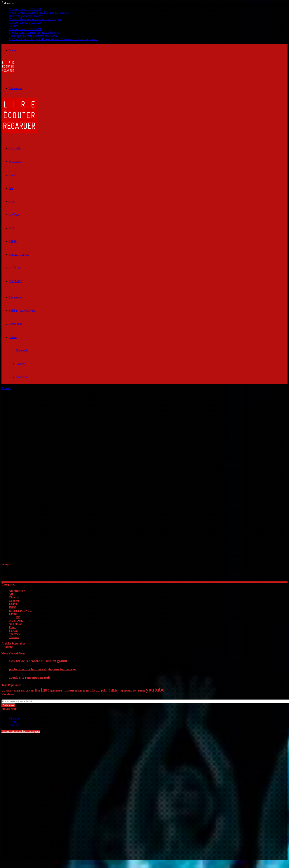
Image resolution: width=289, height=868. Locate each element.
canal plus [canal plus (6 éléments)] (20, 691)
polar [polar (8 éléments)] (104, 691)
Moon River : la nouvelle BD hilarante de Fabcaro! (39, 13)
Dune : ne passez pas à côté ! (26, 16)
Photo (13, 627)
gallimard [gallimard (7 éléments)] (56, 691)
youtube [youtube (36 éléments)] (155, 690)
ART (12, 228)
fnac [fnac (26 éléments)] (45, 690)
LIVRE (13, 175)
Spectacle (15, 634)
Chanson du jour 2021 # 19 (25, 29)
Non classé (15, 624)
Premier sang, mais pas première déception (34, 33)
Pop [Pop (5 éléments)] (122, 691)
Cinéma (14, 215)
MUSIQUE (15, 162)
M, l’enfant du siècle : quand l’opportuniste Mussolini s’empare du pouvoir (53, 39)
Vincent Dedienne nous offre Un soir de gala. (35, 19)
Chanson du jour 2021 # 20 (25, 9)
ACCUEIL (15, 148)
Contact (15, 281)
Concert (14, 601)
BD (11, 188)
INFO (12, 202)
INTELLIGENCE (19, 255)
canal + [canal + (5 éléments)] (10, 691)
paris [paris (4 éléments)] (98, 691)
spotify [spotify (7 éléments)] (128, 691)
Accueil (6, 388)
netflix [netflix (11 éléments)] (91, 690)
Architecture (17, 591)
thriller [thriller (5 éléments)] (142, 691)
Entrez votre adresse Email (17, 698)
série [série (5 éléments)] (135, 691)
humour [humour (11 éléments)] (68, 690)
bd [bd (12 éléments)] (4, 690)
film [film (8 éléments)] (37, 691)
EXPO (13, 604)
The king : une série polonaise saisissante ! (34, 36)
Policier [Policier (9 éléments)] (114, 691)
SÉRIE (13, 241)
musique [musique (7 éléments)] (80, 691)
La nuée (14, 26)
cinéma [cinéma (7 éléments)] (30, 691)
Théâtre (15, 268)
